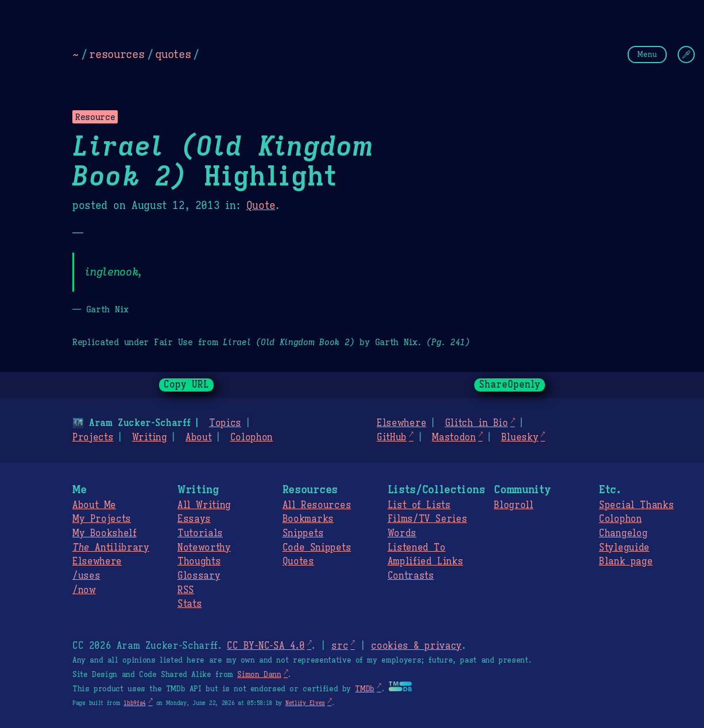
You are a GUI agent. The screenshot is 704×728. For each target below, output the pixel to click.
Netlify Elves (305, 703)
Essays (194, 519)
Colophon (252, 437)
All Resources (317, 505)
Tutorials (200, 533)
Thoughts (199, 562)
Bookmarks (308, 519)
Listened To (417, 548)
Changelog (623, 533)
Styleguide (624, 548)
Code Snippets (317, 548)
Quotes (298, 562)
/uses (86, 576)
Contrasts (411, 576)
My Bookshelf (105, 533)
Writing (150, 437)
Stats (189, 604)
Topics (225, 423)
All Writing (204, 505)
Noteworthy (204, 548)
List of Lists (419, 505)
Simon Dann (259, 675)
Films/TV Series (428, 519)
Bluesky (520, 437)
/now (84, 590)
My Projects (102, 519)
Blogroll (513, 505)
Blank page (626, 562)
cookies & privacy (416, 646)
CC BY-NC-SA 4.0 (266, 646)
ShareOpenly (510, 385)
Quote (261, 206)
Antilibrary (111, 548)
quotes (173, 54)
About (198, 437)
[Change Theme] (686, 55)
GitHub (392, 437)
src (340, 646)
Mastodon (454, 437)
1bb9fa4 (135, 703)
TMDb (365, 689)
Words (402, 533)
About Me (94, 505)
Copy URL (187, 385)
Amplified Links (426, 562)
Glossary (199, 576)
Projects (93, 437)
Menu (647, 54)
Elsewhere (401, 423)
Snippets (303, 533)
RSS (186, 590)
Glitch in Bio (477, 423)
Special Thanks (636, 505)
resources (117, 54)
